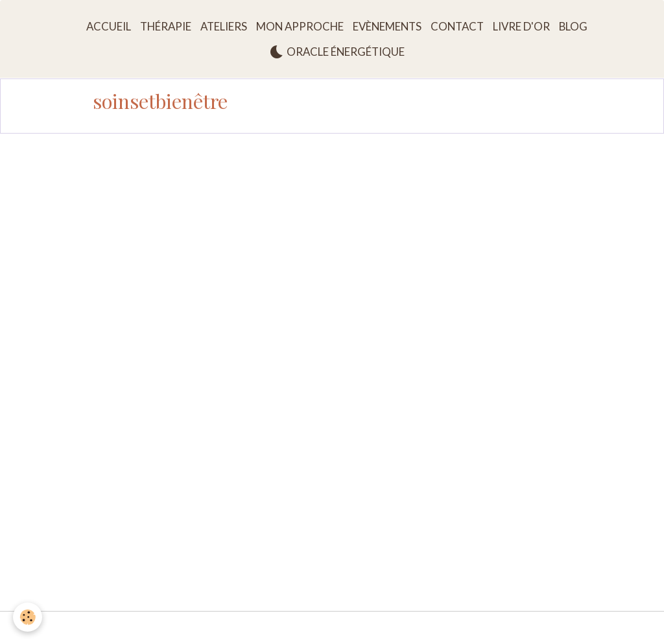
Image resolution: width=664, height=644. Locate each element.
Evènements (387, 26)
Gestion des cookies (577, 627)
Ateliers (224, 26)
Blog (573, 26)
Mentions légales (81, 627)
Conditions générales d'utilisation (196, 627)
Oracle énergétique (337, 52)
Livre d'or (521, 26)
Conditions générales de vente (339, 627)
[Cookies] (28, 617)
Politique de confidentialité (468, 627)
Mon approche (300, 26)
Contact (457, 26)
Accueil (109, 26)
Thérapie (166, 26)
